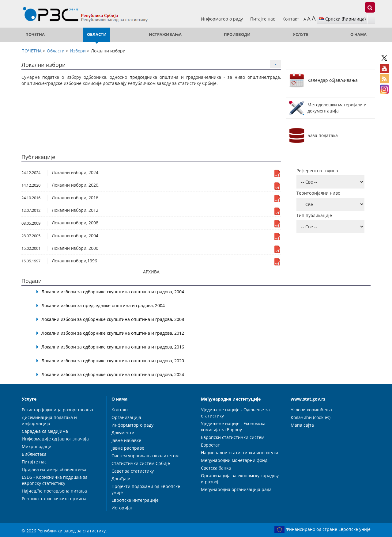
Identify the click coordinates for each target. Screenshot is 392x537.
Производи (237, 34)
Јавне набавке (126, 440)
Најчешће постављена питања (54, 491)
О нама (358, 34)
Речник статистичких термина (54, 499)
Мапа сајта (302, 425)
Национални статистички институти (239, 453)
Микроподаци (37, 446)
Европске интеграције (135, 500)
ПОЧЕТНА (35, 34)
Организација (126, 417)
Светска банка (216, 468)
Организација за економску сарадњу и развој (240, 479)
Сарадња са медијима (45, 431)
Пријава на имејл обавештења (54, 469)
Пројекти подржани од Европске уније (146, 489)
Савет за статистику (133, 471)
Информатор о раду (222, 19)
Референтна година (317, 171)
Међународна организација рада (236, 489)
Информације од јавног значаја (55, 439)
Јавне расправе (128, 448)
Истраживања (165, 34)
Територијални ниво (318, 193)
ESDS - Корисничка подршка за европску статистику (55, 480)
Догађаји (121, 479)
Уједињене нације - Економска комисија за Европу (233, 427)
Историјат (122, 508)
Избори (78, 51)
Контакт (291, 19)
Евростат (210, 445)
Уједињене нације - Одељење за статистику (235, 413)
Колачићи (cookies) (311, 417)
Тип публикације (314, 215)
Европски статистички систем (233, 437)
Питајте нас (263, 19)
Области (97, 34)
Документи (123, 433)
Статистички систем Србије (141, 463)
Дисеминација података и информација (49, 420)
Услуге (300, 34)
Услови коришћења (311, 410)
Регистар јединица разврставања (57, 410)
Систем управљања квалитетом (145, 456)
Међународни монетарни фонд (234, 460)
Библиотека (34, 454)
